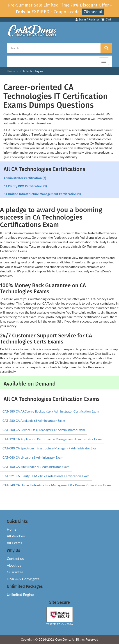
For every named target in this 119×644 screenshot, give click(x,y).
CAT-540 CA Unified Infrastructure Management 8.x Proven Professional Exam (57, 485)
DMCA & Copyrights (23, 579)
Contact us (15, 558)
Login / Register (87, 19)
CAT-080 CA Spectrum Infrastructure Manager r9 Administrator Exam (50, 448)
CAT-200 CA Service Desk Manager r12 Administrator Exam (44, 430)
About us (14, 565)
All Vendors (16, 536)
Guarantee (15, 572)
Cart (106, 19)
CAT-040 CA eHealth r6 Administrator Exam (33, 457)
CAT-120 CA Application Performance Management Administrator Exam (52, 439)
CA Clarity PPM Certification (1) (25, 186)
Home (11, 71)
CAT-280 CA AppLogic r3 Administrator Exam (34, 421)
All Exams (14, 543)
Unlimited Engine (20, 594)
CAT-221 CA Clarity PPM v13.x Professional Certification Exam (46, 476)
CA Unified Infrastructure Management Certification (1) (42, 194)
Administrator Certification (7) (25, 178)
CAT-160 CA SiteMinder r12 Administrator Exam (36, 467)
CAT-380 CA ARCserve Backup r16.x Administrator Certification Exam (51, 411)
